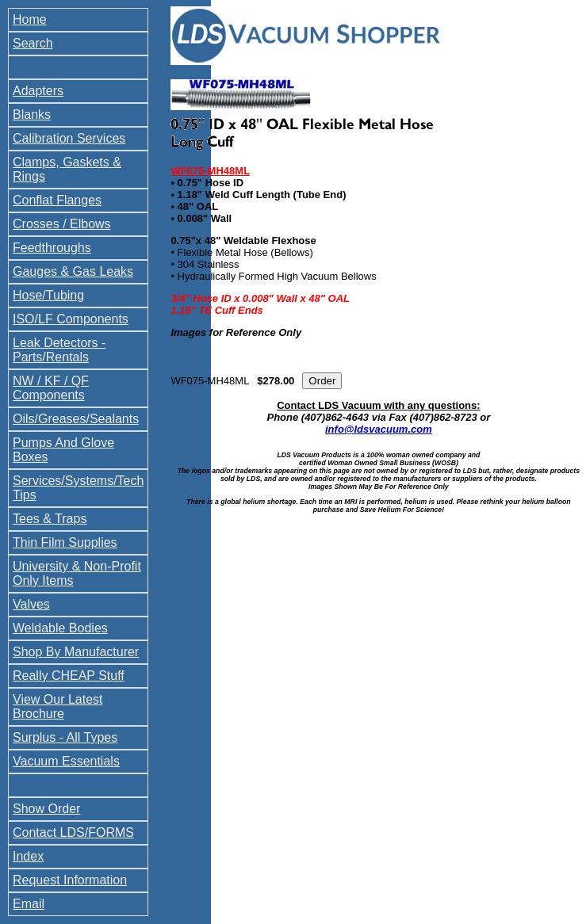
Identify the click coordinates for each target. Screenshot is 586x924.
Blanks (32, 115)
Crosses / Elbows (62, 224)
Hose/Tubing (48, 295)
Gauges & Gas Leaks (73, 271)
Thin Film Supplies (65, 542)
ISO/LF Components (71, 319)
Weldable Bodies (60, 628)
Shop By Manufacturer (76, 652)
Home (30, 19)
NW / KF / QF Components (51, 388)
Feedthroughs (52, 248)
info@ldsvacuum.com (379, 429)
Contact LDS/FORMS (73, 832)
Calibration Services (69, 138)
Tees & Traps (50, 519)
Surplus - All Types (65, 737)
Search (33, 43)
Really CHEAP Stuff (69, 676)
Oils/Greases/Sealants (76, 419)
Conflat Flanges (57, 200)
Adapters (38, 91)
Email (29, 904)
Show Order (46, 809)
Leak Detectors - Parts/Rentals (59, 350)
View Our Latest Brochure (58, 706)
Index (28, 856)
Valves (31, 604)
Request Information (70, 880)
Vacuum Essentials (66, 761)
